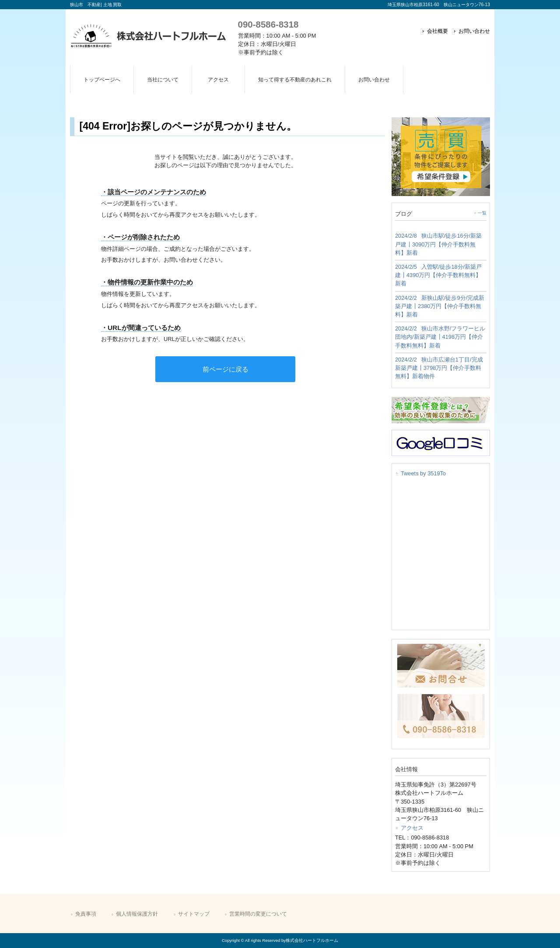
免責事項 (86, 914)
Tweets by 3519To (423, 473)
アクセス (412, 828)
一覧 (482, 213)
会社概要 (437, 31)
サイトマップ (194, 914)
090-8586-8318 (268, 24)
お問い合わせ (474, 31)
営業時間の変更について (258, 914)
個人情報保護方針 (137, 914)
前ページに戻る (226, 369)
